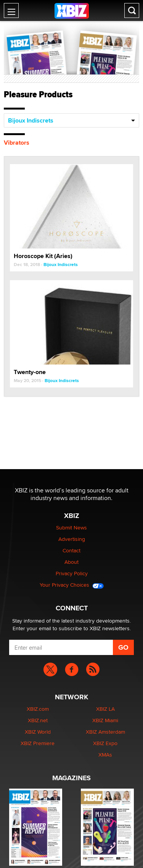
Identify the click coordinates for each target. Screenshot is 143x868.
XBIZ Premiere (38, 743)
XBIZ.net (38, 720)
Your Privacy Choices (72, 585)
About (71, 562)
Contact (71, 550)
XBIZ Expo (105, 743)
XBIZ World (38, 732)
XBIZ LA (105, 709)
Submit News (71, 528)
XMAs (105, 755)
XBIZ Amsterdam (105, 732)
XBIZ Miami (105, 720)
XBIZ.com (38, 709)
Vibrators (17, 143)
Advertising (72, 539)
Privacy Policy (72, 573)
